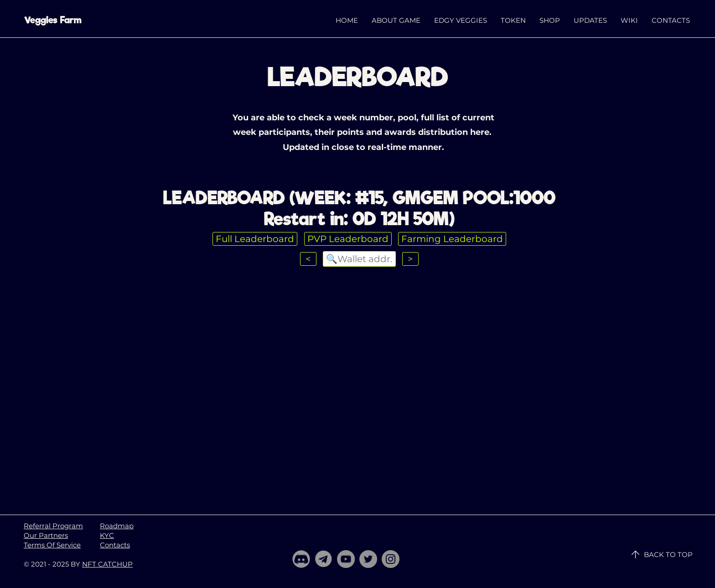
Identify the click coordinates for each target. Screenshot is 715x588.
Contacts (115, 545)
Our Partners (46, 535)
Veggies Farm (53, 20)
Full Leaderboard (255, 239)
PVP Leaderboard (348, 239)
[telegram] (324, 559)
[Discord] (301, 559)
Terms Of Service (52, 545)
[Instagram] (391, 559)
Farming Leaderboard (452, 239)
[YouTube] (346, 559)
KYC (107, 535)
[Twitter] (368, 559)
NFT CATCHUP (107, 564)
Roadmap (117, 526)
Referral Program (53, 526)
